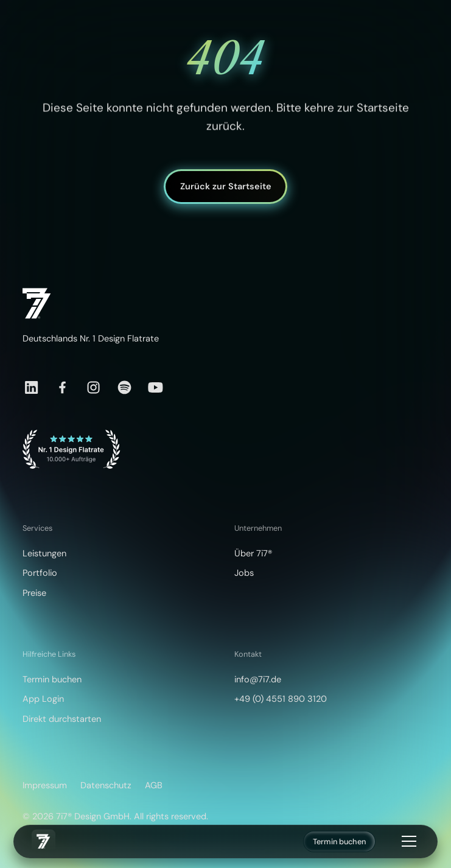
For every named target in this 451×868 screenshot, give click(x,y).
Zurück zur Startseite (225, 186)
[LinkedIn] (31, 387)
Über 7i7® (253, 554)
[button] (407, 841)
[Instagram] (93, 387)
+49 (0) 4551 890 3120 (281, 699)
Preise (34, 593)
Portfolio (40, 573)
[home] (44, 841)
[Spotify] (124, 387)
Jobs (244, 573)
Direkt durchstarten (62, 719)
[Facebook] (62, 387)
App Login (43, 699)
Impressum (45, 786)
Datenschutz (106, 786)
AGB (154, 786)
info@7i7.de (258, 680)
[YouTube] (156, 387)
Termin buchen (339, 842)
